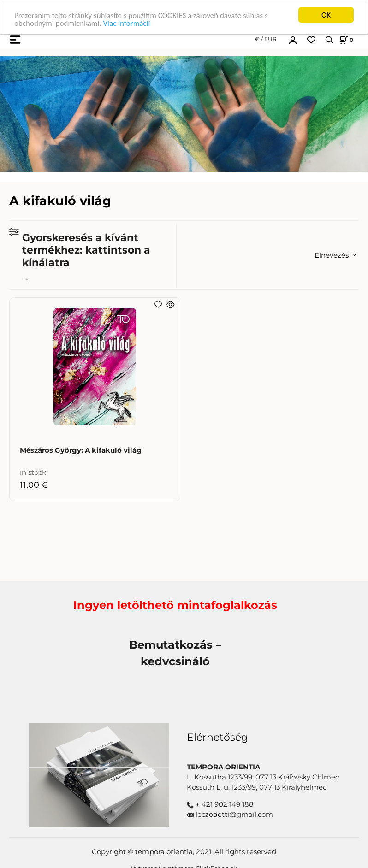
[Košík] (345, 39)
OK (326, 15)
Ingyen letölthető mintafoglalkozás (175, 605)
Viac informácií (126, 23)
